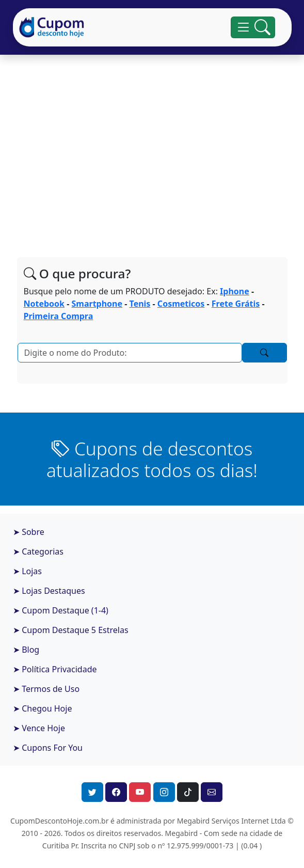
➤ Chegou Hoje (42, 708)
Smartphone (97, 304)
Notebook (44, 304)
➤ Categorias (38, 551)
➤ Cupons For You (48, 748)
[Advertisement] (152, 148)
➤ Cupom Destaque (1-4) (61, 610)
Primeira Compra (59, 316)
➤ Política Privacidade (55, 669)
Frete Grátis (236, 304)
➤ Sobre (29, 532)
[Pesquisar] (130, 353)
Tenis (140, 304)
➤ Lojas (27, 571)
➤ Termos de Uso (46, 689)
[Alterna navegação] (253, 27)
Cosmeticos (181, 304)
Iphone (235, 291)
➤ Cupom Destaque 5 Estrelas (71, 630)
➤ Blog (26, 650)
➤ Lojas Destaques (49, 591)
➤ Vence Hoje (39, 728)
